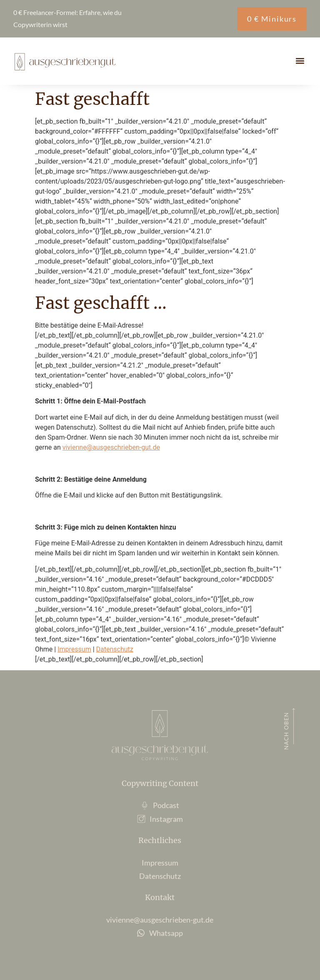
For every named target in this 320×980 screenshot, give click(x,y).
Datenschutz (115, 649)
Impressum (74, 649)
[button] (300, 61)
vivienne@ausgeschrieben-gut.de (111, 447)
